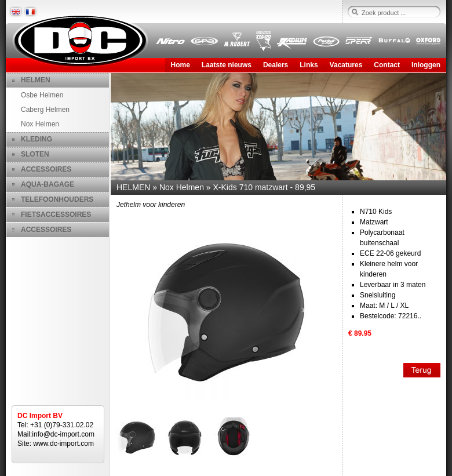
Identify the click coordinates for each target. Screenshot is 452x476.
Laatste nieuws (227, 65)
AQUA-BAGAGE (48, 184)
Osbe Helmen (42, 95)
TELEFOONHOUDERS (57, 199)
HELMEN (36, 80)
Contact (387, 65)
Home (181, 65)
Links (309, 65)
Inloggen (426, 65)
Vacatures (346, 65)
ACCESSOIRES (46, 169)
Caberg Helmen (45, 110)
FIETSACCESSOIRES (56, 215)
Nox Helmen (40, 124)
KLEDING (37, 139)
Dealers (276, 65)
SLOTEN (35, 154)
